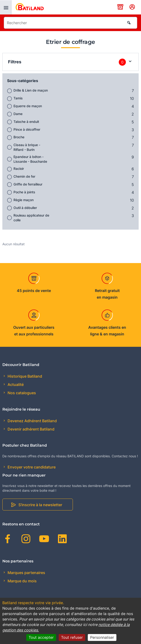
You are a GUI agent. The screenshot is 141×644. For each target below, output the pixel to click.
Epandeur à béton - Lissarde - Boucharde (30, 159)
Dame (18, 114)
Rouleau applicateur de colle (31, 218)
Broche (19, 137)
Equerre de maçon (28, 106)
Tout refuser (72, 637)
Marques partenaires (26, 573)
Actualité (15, 385)
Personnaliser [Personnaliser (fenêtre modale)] (102, 637)
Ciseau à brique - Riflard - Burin (27, 147)
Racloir (19, 169)
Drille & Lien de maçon (31, 90)
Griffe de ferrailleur (28, 184)
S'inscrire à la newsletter (40, 505)
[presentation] (6, 7)
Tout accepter (41, 637)
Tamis (18, 98)
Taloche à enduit (26, 122)
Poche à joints (24, 192)
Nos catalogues (21, 393)
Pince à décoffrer (27, 129)
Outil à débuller (25, 208)
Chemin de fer (24, 176)
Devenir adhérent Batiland (31, 429)
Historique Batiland (24, 376)
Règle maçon (24, 200)
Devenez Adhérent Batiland (32, 421)
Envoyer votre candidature (31, 467)
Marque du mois (22, 581)
